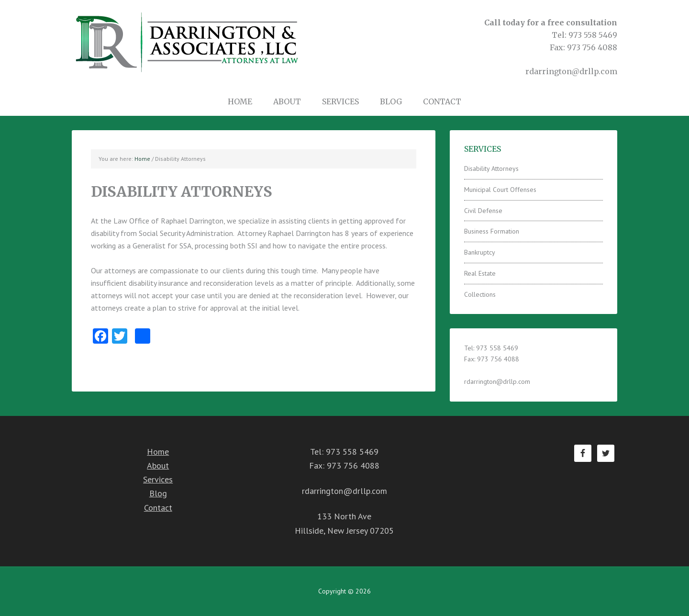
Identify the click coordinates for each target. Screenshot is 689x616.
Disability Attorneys (491, 168)
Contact (158, 508)
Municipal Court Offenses (500, 190)
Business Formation (492, 231)
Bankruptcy (480, 252)
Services (158, 479)
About (158, 465)
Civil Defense (483, 211)
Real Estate (480, 273)
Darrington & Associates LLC (187, 42)
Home (158, 452)
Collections (480, 294)
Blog (158, 493)
